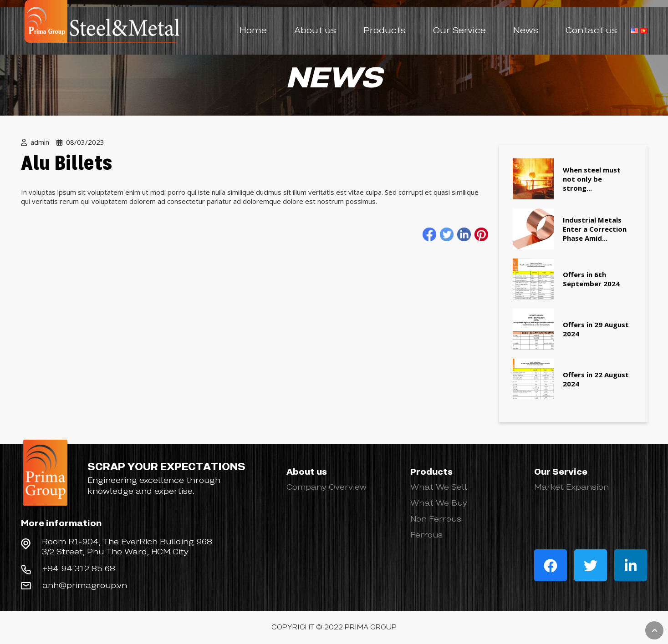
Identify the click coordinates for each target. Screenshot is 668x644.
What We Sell (439, 487)
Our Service (459, 31)
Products (385, 31)
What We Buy (439, 503)
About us (315, 31)
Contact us (591, 31)
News (526, 31)
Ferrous (426, 535)
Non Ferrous (436, 519)
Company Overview (326, 487)
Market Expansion (571, 487)
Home (253, 31)
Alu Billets (66, 165)
